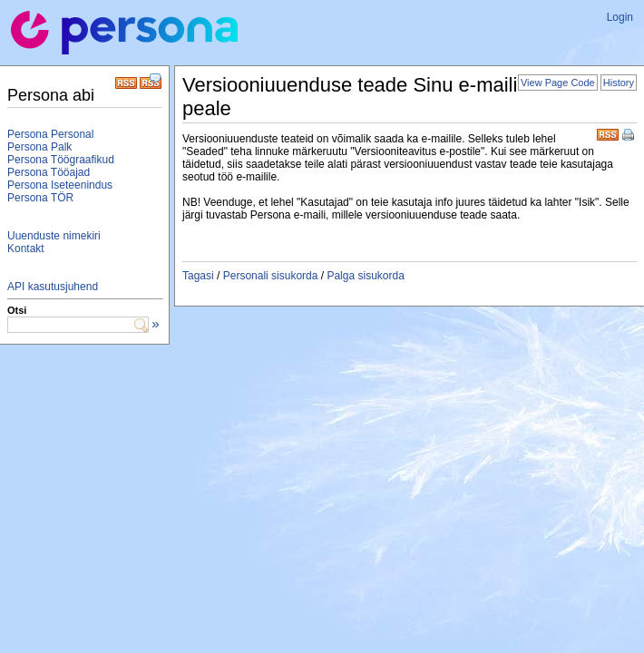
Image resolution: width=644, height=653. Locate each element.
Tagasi (198, 276)
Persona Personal (50, 134)
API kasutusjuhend (53, 287)
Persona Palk (39, 147)
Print (629, 136)
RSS (608, 133)
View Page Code (558, 83)
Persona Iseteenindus (60, 185)
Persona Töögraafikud (61, 160)
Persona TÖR (40, 198)
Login (620, 17)
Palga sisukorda (365, 276)
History (619, 83)
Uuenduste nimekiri (54, 236)
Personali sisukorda (271, 276)
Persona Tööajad (49, 172)
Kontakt (26, 249)
